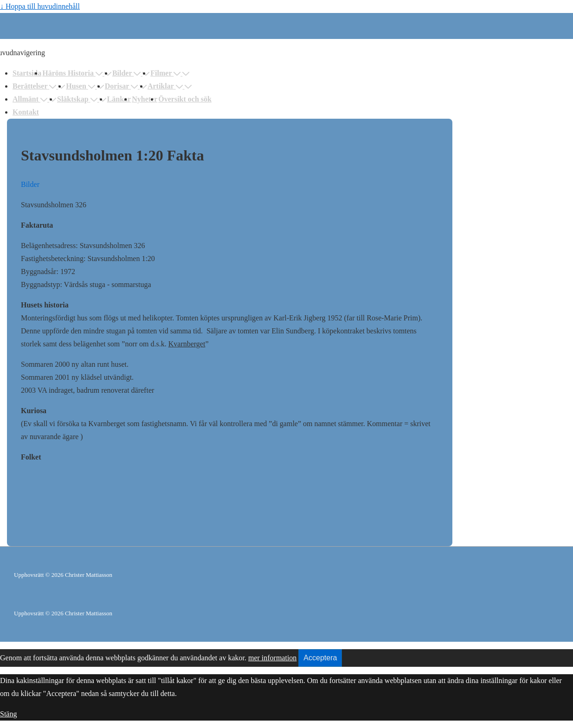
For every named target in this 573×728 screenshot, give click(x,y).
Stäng (8, 714)
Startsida (27, 73)
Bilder (127, 73)
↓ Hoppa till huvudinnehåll (40, 6)
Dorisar (122, 86)
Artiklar (166, 86)
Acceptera (320, 658)
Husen (81, 86)
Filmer (166, 73)
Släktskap (78, 99)
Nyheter (145, 99)
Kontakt (26, 112)
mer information (272, 658)
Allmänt (31, 99)
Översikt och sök (185, 99)
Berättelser (35, 86)
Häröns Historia (73, 73)
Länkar (119, 99)
